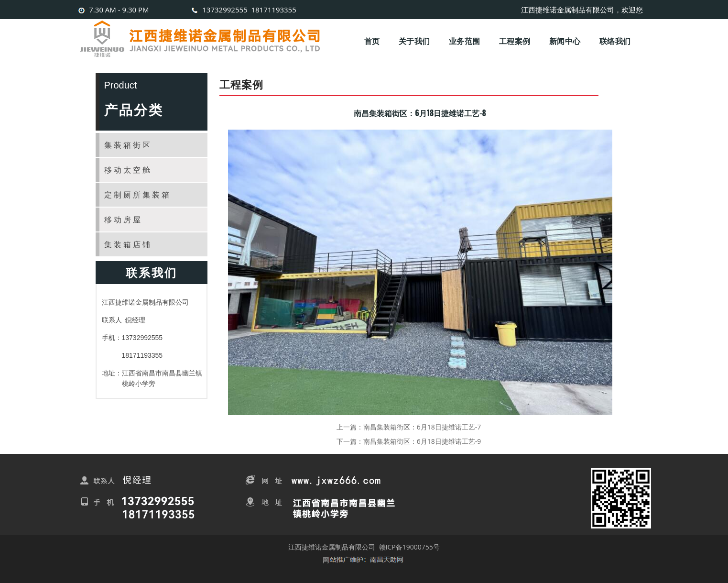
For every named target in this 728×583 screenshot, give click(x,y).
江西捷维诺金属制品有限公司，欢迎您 (582, 10)
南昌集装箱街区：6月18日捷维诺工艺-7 (422, 427)
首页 (372, 41)
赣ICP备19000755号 (409, 547)
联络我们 (615, 41)
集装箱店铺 (128, 244)
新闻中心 (565, 41)
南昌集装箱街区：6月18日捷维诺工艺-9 (422, 441)
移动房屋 (123, 220)
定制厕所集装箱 (138, 195)
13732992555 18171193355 (243, 10)
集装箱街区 (128, 145)
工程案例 (515, 41)
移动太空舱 (128, 170)
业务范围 (464, 41)
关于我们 (414, 41)
